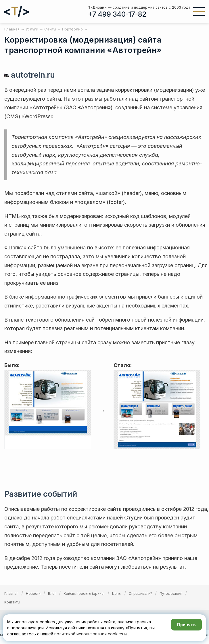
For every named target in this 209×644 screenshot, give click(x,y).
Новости (33, 594)
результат (173, 567)
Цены (117, 594)
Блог (52, 594)
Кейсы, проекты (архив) (84, 594)
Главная (11, 594)
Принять (186, 625)
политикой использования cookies (89, 634)
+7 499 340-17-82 (117, 14)
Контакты (12, 602)
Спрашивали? (140, 594)
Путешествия (171, 594)
